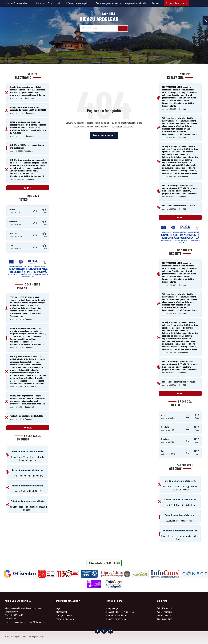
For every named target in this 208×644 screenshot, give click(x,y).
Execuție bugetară (64, 615)
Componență (112, 608)
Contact (157, 3)
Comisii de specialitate (117, 615)
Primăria (40, 3)
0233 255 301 (17, 615)
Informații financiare (65, 619)
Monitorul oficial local (177, 3)
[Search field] (104, 28)
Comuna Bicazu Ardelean (19, 3)
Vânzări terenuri (164, 612)
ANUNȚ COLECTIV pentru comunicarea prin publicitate (27, 146)
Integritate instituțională (137, 3)
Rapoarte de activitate (116, 619)
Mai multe (28, 428)
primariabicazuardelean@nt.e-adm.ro (28, 622)
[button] (205, 20)
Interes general (164, 615)
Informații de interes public (80, 3)
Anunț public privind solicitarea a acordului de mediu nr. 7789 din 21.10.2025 (28, 109)
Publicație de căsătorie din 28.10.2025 (26, 416)
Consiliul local (56, 3)
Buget (58, 608)
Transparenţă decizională (109, 3)
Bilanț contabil (62, 612)
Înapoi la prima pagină (104, 135)
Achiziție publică (165, 608)
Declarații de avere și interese (120, 612)
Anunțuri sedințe (165, 619)
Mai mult (28, 188)
